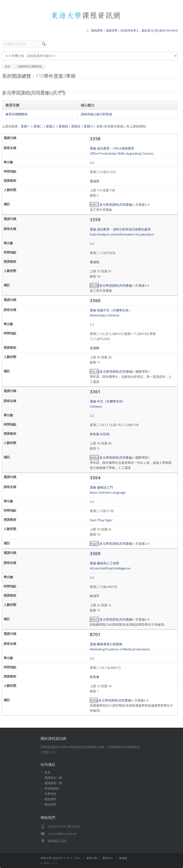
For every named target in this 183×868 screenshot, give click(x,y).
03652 (94, 458)
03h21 (94, 619)
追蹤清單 (112, 30)
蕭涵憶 (95, 181)
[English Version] (166, 30)
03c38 (94, 285)
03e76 (94, 371)
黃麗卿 (95, 348)
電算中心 (108, 858)
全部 (99, 126)
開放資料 (50, 799)
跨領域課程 (52, 788)
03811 (94, 205)
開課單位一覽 (53, 778)
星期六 (88, 126)
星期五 (76, 126)
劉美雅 (95, 677)
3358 (95, 138)
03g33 (94, 544)
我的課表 (97, 30)
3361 (95, 391)
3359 (95, 219)
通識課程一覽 (53, 783)
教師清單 (50, 804)
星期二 (38, 126)
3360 (95, 300)
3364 (95, 477)
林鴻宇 (95, 596)
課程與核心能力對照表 (97, 114)
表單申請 (50, 794)
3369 (95, 553)
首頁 (47, 772)
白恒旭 (105, 434)
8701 (95, 634)
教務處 (123, 858)
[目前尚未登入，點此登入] (137, 30)
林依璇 (95, 434)
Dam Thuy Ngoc (101, 520)
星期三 (51, 126)
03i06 (94, 700)
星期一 (26, 126)
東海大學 (46, 858)
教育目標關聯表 (17, 114)
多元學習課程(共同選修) (116, 205)
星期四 (63, 126)
